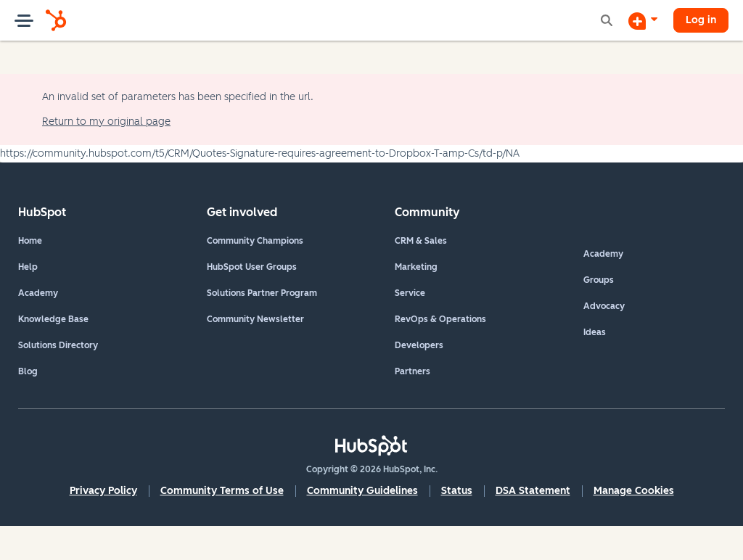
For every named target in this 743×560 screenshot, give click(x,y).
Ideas (595, 332)
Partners (412, 371)
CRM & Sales (421, 241)
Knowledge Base (53, 319)
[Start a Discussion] (643, 20)
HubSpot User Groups (252, 267)
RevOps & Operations (440, 319)
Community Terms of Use (222, 491)
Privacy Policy (103, 491)
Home (30, 241)
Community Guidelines (362, 491)
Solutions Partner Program (262, 293)
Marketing (416, 267)
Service (410, 293)
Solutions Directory (58, 345)
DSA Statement (533, 491)
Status (457, 491)
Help (28, 267)
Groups (599, 280)
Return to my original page (106, 122)
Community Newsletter (255, 319)
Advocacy (604, 306)
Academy (38, 293)
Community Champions (255, 241)
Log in (701, 20)
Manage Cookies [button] (634, 491)
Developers (419, 345)
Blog (28, 371)
